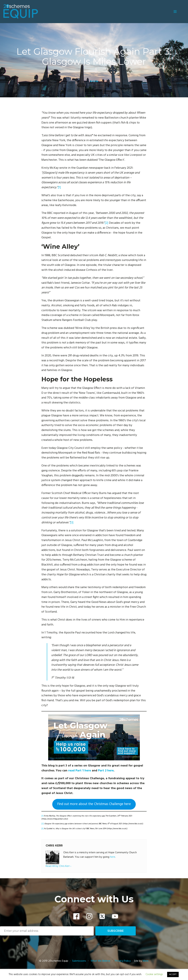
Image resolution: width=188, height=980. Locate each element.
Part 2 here (106, 771)
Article (94, 81)
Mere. (146, 961)
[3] (72, 523)
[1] (59, 187)
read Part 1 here (80, 771)
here (113, 857)
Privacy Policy (123, 961)
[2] (106, 223)
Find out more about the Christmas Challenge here (94, 804)
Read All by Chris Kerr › (58, 866)
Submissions (79, 961)
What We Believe (100, 961)
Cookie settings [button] (154, 974)
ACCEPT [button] (173, 974)
